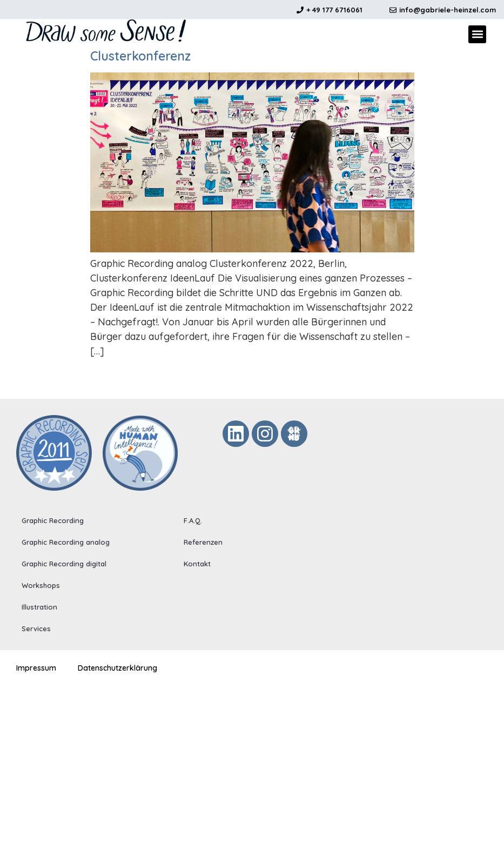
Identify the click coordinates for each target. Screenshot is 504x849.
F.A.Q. (193, 520)
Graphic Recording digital (64, 564)
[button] (477, 34)
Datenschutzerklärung (117, 668)
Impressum (36, 668)
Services (36, 629)
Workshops (41, 585)
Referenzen (203, 542)
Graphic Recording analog (66, 542)
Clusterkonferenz (140, 56)
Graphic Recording (53, 520)
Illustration (39, 607)
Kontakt (197, 564)
